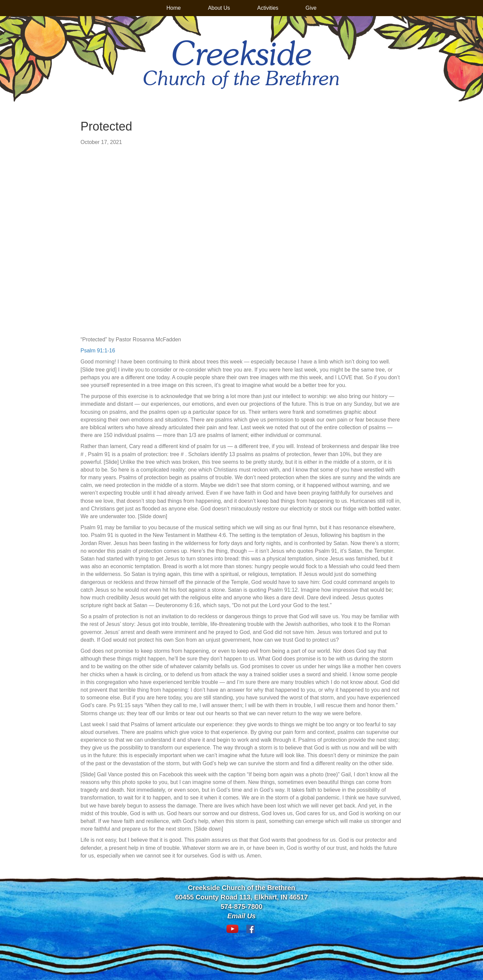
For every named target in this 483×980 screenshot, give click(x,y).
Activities (268, 8)
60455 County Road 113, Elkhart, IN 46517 (241, 897)
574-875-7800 (242, 906)
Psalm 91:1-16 (98, 351)
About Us (219, 8)
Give (311, 8)
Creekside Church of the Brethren (241, 888)
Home (174, 8)
